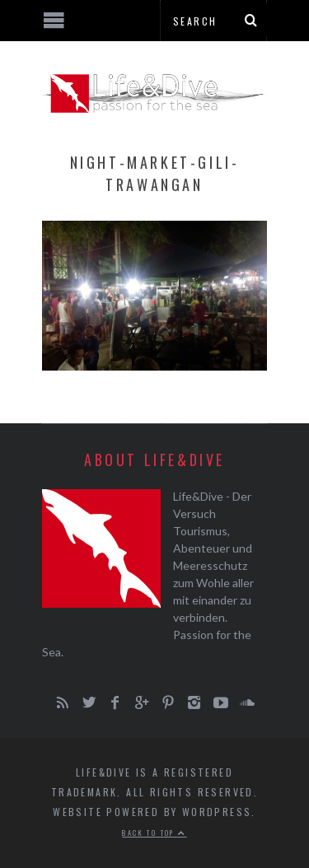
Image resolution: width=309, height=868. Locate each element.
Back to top (154, 833)
